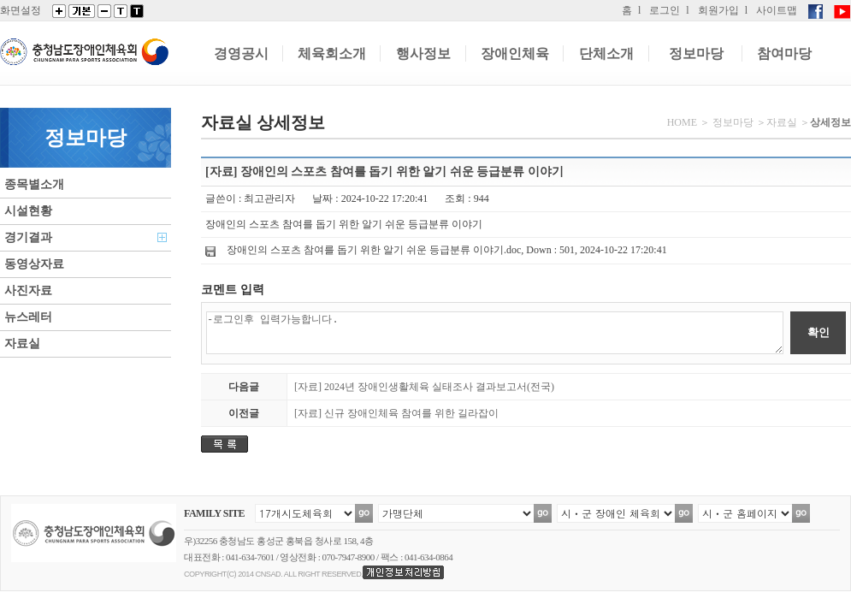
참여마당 (784, 53)
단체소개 (606, 53)
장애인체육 (515, 53)
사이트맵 (777, 10)
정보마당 (696, 53)
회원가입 (718, 10)
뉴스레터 (28, 317)
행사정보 (423, 53)
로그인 (665, 10)
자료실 (22, 344)
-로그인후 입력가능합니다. (495, 333)
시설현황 (28, 211)
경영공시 (241, 53)
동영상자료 (34, 264)
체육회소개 (332, 53)
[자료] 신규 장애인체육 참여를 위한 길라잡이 (396, 413)
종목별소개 (34, 184)
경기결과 (28, 237)
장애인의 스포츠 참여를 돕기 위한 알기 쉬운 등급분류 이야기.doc (374, 250)
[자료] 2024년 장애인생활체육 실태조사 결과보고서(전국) (424, 387)
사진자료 (28, 290)
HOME (682, 122)
